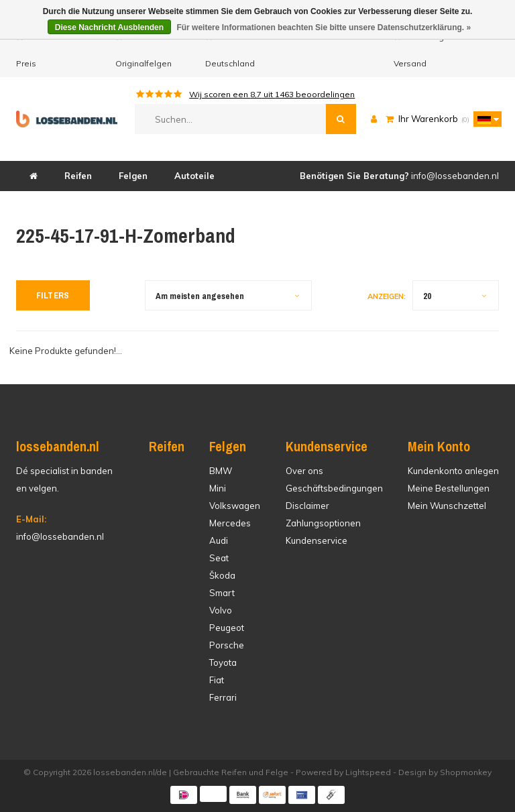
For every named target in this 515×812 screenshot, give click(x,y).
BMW (221, 471)
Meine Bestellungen (449, 488)
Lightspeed (368, 772)
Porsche (227, 645)
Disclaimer (307, 506)
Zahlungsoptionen (323, 523)
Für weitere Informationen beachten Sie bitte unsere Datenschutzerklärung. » (324, 27)
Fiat (217, 680)
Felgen (133, 176)
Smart (222, 593)
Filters (53, 295)
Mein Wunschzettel (447, 506)
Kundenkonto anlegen (453, 471)
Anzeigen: (387, 296)
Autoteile (194, 176)
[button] (484, 119)
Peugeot (227, 628)
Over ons (304, 471)
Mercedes (230, 523)
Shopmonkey (466, 772)
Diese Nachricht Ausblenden (109, 27)
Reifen (78, 176)
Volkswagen (235, 506)
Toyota (223, 662)
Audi (219, 540)
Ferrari (223, 697)
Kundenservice (317, 540)
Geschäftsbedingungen (334, 488)
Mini (218, 488)
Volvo (221, 610)
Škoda (222, 575)
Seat (219, 558)
